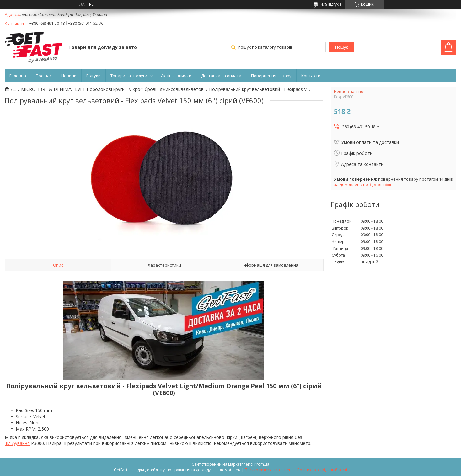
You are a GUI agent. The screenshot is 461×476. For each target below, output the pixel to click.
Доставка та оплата (221, 76)
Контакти (311, 76)
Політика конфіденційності (322, 470)
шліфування (17, 443)
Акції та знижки (176, 76)
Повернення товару (271, 76)
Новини (69, 76)
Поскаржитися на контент (269, 470)
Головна (18, 76)
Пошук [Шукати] (341, 47)
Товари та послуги (129, 76)
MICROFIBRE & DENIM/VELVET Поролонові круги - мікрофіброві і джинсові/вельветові (113, 89)
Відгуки (94, 76)
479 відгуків (331, 4)
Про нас (44, 76)
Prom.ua (262, 464)
